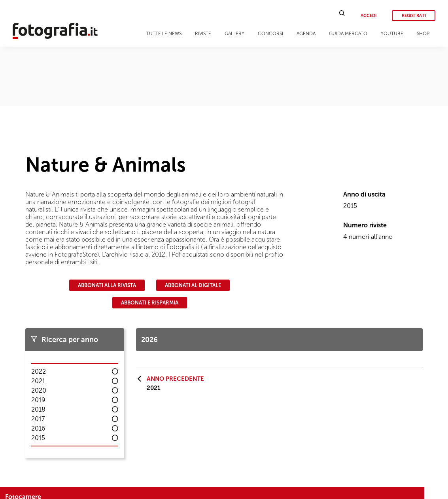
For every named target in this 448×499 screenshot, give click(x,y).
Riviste (203, 34)
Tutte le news (164, 34)
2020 (39, 390)
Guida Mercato (348, 34)
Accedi (369, 16)
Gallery (234, 34)
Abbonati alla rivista (107, 285)
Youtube (392, 34)
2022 (39, 371)
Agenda (306, 34)
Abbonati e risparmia (150, 303)
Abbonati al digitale (193, 285)
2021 (38, 381)
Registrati (414, 16)
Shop (423, 34)
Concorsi (270, 34)
